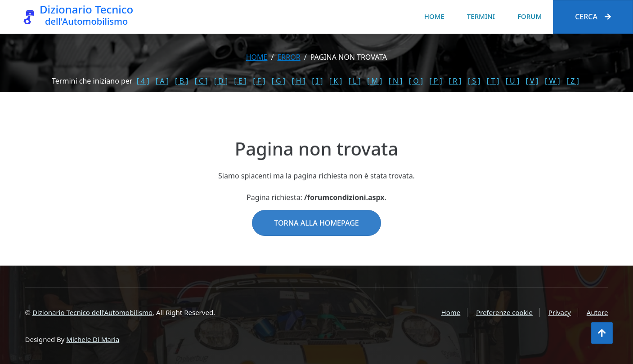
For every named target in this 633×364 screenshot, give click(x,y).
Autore (597, 312)
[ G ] (279, 81)
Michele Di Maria (93, 339)
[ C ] (201, 81)
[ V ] (532, 81)
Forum (530, 16)
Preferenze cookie (504, 312)
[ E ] (240, 81)
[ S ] (474, 81)
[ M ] (375, 81)
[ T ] (493, 81)
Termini (481, 16)
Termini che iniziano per (92, 81)
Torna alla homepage (316, 235)
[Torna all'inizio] (602, 333)
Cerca (593, 17)
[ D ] (221, 81)
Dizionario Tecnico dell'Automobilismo (92, 312)
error (289, 57)
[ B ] (182, 81)
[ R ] (455, 81)
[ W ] (552, 81)
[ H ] (299, 81)
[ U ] (513, 81)
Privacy (560, 312)
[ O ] (416, 81)
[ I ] (317, 81)
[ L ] (355, 81)
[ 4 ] (143, 81)
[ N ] (396, 81)
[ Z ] (573, 81)
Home (434, 16)
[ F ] (259, 81)
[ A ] (162, 81)
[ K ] (336, 81)
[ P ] (436, 81)
